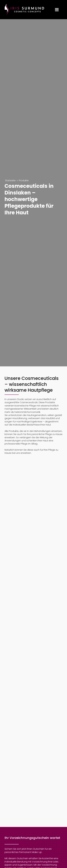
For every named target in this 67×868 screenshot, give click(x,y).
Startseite (10, 180)
